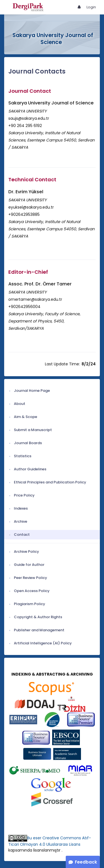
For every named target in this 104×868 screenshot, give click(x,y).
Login (91, 7)
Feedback (86, 862)
